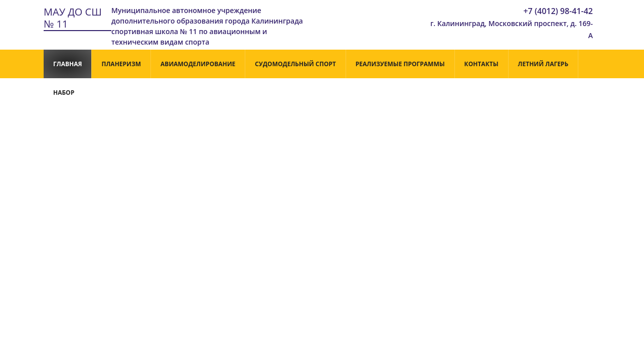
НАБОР (64, 93)
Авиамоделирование (198, 64)
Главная (67, 64)
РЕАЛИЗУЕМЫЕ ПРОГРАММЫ (400, 64)
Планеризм (121, 64)
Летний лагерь (543, 64)
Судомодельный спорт (295, 64)
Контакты (481, 64)
